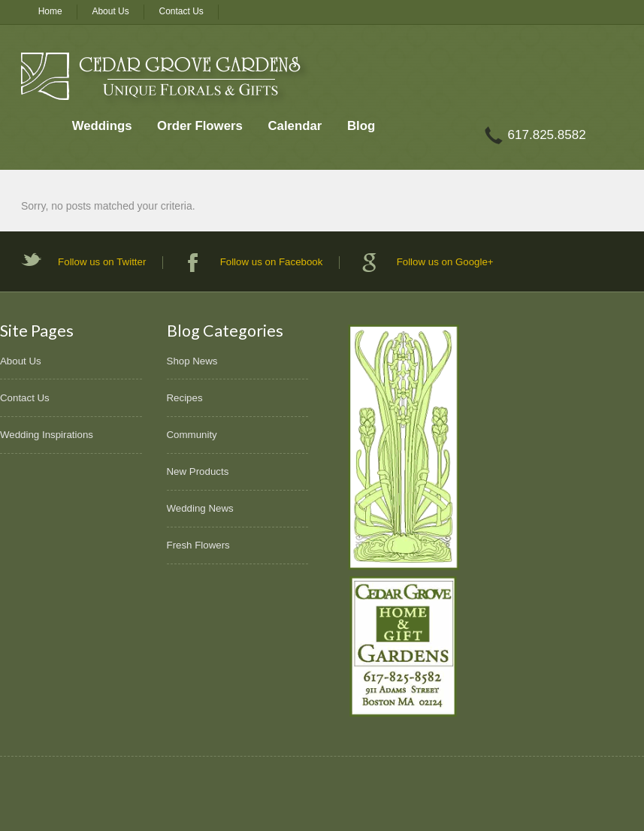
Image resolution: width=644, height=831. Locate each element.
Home (50, 11)
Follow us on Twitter (102, 262)
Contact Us (181, 11)
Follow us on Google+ (445, 262)
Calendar (295, 126)
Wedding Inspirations (47, 435)
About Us (110, 11)
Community (192, 435)
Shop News (192, 361)
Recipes (185, 398)
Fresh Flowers (198, 545)
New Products (198, 471)
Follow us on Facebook (272, 262)
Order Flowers (200, 126)
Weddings (102, 126)
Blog (361, 126)
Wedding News (200, 508)
